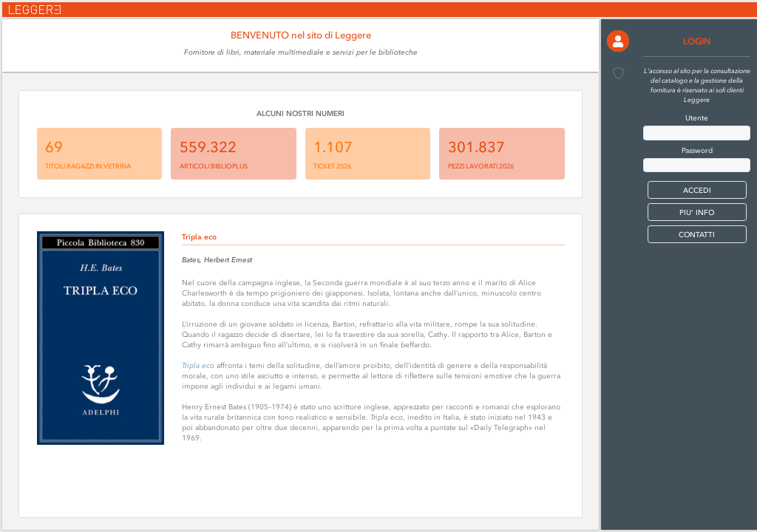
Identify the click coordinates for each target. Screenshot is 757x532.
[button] (618, 41)
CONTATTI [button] (697, 235)
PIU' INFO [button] (697, 212)
